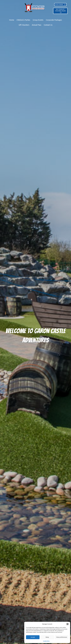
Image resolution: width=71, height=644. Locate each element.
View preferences (62, 637)
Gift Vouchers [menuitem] (24, 25)
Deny (47, 637)
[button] (68, 624)
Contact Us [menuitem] (48, 25)
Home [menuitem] (12, 20)
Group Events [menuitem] (38, 20)
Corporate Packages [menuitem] (54, 20)
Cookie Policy (46, 641)
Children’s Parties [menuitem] (23, 20)
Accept (33, 637)
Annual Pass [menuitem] (37, 25)
